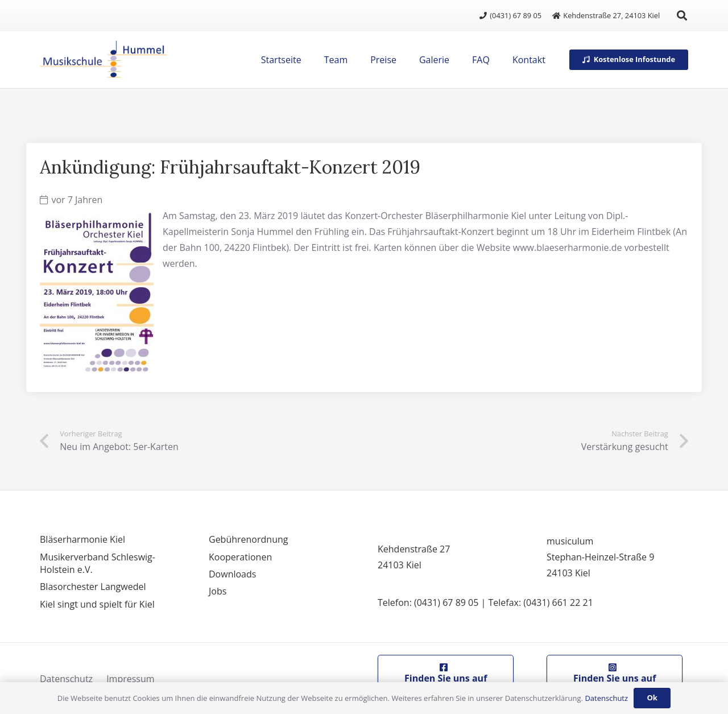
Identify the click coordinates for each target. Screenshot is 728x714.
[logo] (103, 60)
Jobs (218, 591)
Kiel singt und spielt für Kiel (97, 604)
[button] (682, 15)
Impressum (130, 679)
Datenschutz (66, 679)
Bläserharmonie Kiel (82, 539)
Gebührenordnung (248, 539)
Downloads (232, 574)
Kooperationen (240, 557)
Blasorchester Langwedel (93, 587)
